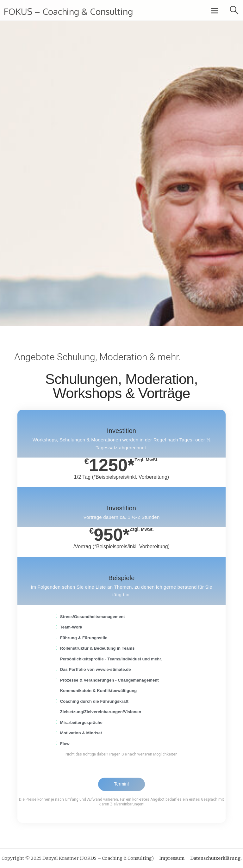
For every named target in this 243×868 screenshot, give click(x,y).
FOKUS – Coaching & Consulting (68, 11)
